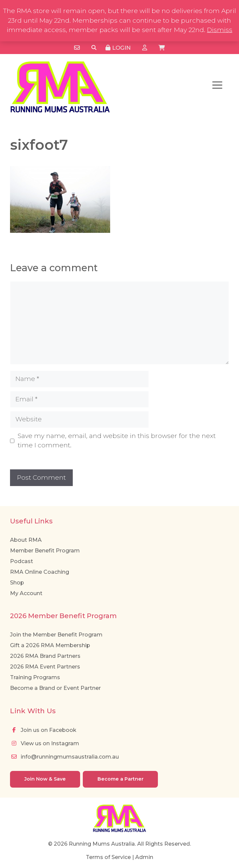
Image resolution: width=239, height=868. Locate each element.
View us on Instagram (45, 743)
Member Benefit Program (45, 551)
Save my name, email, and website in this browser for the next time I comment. (117, 441)
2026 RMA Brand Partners (45, 656)
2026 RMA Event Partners (45, 667)
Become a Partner (121, 779)
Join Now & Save (45, 779)
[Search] (94, 48)
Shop (17, 583)
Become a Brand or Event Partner (55, 688)
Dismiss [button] (220, 30)
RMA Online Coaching (40, 572)
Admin (144, 857)
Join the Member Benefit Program (56, 635)
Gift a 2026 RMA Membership (50, 645)
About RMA (26, 540)
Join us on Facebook (43, 730)
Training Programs (35, 677)
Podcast (22, 561)
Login (118, 48)
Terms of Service (108, 857)
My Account (26, 593)
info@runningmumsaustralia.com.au (64, 757)
